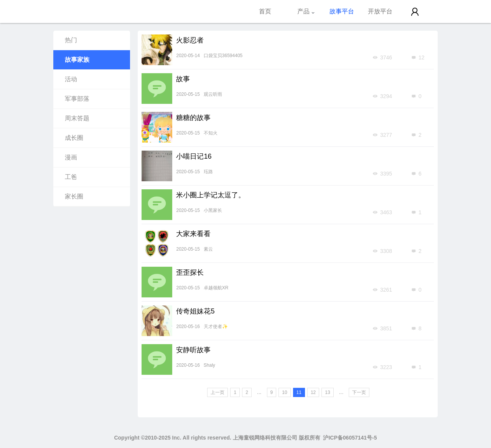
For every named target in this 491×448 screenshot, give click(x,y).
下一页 (359, 392)
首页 (265, 11)
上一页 (217, 392)
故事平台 (342, 11)
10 (284, 392)
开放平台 (380, 11)
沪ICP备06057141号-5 (350, 438)
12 (313, 392)
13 (327, 392)
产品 (306, 11)
